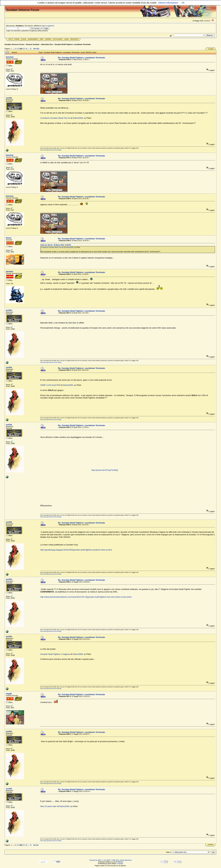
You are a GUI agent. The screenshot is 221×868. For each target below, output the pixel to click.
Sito (10, 39)
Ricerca (48, 39)
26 (26, 49)
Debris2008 (78, 118)
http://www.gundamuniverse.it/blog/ (51, 150)
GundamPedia (33, 39)
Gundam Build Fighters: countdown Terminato (73, 44)
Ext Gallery (58, 39)
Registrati (74, 39)
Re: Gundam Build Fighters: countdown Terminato (81, 58)
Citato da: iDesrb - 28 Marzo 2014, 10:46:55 (56, 245)
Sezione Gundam (33, 44)
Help (42, 39)
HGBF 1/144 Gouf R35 (50, 385)
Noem (9, 238)
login (43, 26)
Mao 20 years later (48, 806)
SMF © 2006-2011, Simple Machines (119, 860)
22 (16, 49)
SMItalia (120, 862)
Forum (17, 39)
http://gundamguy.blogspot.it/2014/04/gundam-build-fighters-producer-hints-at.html (76, 550)
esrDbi (9, 98)
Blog (24, 39)
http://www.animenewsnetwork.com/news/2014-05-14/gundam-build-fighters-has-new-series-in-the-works (86, 597)
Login (66, 39)
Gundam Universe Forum (14, 44)
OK (183, 3)
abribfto (10, 272)
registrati (51, 26)
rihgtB (9, 694)
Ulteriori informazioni (168, 3)
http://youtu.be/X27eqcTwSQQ (105, 470)
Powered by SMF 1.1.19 (97, 860)
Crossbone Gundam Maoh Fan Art (55, 118)
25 (24, 49)
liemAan (10, 57)
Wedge (121, 864)
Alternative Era (47, 44)
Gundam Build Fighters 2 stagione (55, 654)
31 (31, 49)
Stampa (211, 49)
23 (18, 49)
